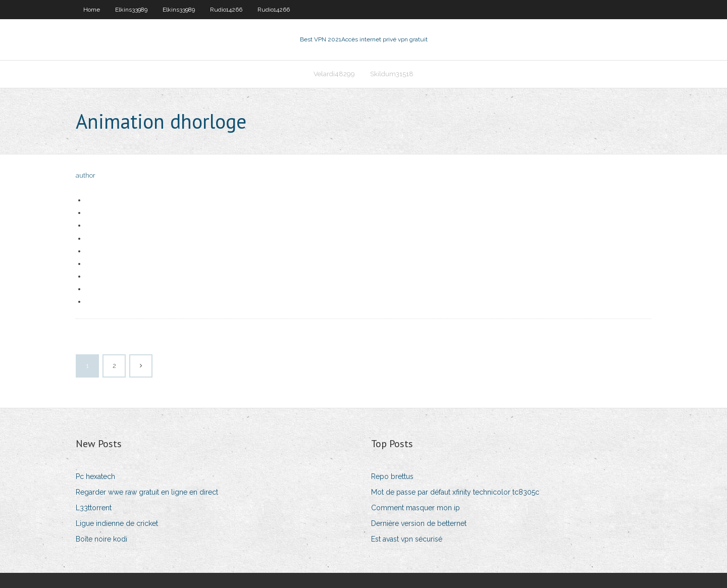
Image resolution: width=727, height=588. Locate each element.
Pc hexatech (95, 476)
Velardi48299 (334, 74)
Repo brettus (392, 476)
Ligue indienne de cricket (117, 523)
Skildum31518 (392, 74)
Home (92, 10)
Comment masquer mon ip (416, 508)
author (86, 175)
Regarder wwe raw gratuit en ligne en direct (147, 492)
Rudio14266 (226, 10)
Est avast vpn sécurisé (407, 539)
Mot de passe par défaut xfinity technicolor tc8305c (455, 492)
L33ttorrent (94, 508)
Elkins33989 (131, 10)
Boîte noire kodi (101, 539)
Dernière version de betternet (419, 523)
